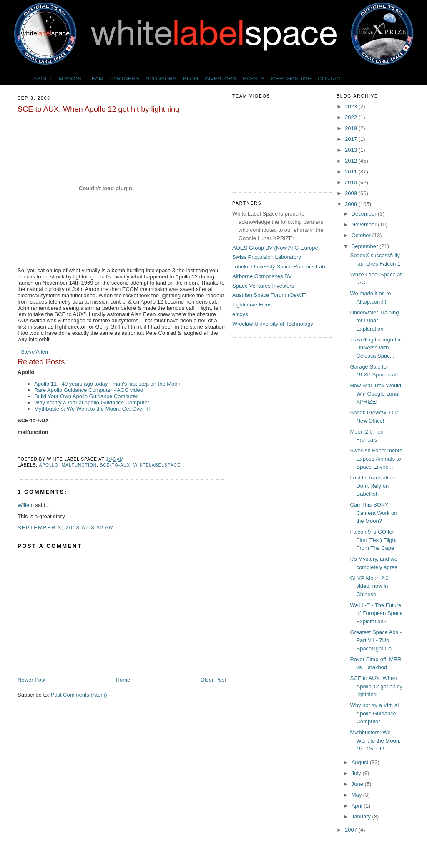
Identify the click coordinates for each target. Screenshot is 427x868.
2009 (352, 193)
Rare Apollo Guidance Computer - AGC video (89, 390)
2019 (352, 128)
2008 (352, 204)
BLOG (191, 79)
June (358, 784)
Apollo (49, 465)
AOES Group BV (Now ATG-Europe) (276, 248)
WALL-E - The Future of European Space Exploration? (376, 613)
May (357, 795)
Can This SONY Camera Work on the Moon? (373, 513)
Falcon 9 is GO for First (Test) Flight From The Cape (373, 540)
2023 (352, 107)
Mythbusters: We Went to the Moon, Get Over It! (92, 409)
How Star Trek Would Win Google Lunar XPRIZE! (376, 394)
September (365, 246)
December (365, 214)
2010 (352, 182)
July (357, 773)
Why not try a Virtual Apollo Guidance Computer (92, 403)
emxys (240, 314)
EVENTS (254, 79)
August (361, 762)
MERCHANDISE (291, 79)
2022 (352, 117)
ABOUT (43, 79)
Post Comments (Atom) (79, 695)
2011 (352, 172)
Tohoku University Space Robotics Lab (279, 267)
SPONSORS (161, 79)
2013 (352, 150)
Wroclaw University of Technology (273, 324)
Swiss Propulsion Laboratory (267, 257)
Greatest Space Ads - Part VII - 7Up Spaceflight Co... (376, 640)
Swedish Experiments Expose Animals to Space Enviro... (376, 459)
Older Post (213, 680)
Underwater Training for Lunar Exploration (374, 321)
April (358, 806)
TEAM (96, 79)
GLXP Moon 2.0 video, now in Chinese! (369, 586)
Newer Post (31, 680)
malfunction (79, 465)
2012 (352, 161)
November (365, 225)
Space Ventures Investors (263, 286)
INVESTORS (220, 79)
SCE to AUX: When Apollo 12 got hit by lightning (98, 109)
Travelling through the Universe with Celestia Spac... (376, 348)
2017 (352, 139)
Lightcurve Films (252, 305)
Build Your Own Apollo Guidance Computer (86, 396)
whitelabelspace (157, 465)
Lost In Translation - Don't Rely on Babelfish (374, 486)
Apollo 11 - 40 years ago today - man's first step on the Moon (107, 384)
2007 (352, 830)
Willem (26, 505)
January (362, 817)
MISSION (70, 79)
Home (123, 680)
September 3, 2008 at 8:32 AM (66, 528)
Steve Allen (34, 352)
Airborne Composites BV (262, 276)
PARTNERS (125, 79)
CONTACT (331, 79)
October (362, 235)
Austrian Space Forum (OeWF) (270, 295)
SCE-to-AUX (115, 465)
